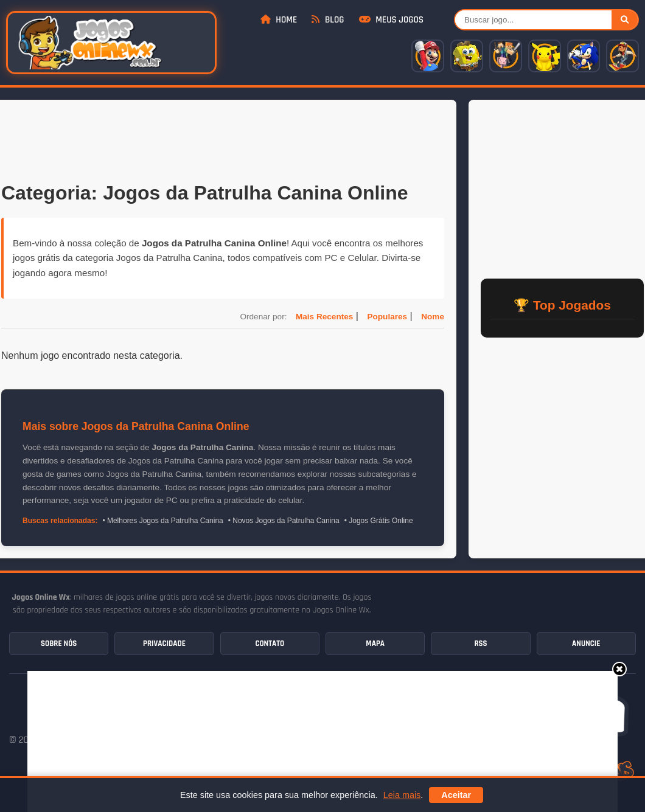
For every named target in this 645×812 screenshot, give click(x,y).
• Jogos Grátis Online (379, 521)
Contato (270, 644)
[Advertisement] (223, 139)
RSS (480, 644)
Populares (387, 317)
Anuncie (586, 644)
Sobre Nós (59, 644)
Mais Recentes (324, 317)
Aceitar (456, 795)
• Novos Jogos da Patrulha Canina (284, 521)
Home (279, 20)
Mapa (375, 644)
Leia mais (402, 795)
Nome (433, 317)
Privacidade (164, 644)
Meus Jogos (391, 20)
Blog (328, 20)
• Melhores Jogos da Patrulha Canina (162, 521)
